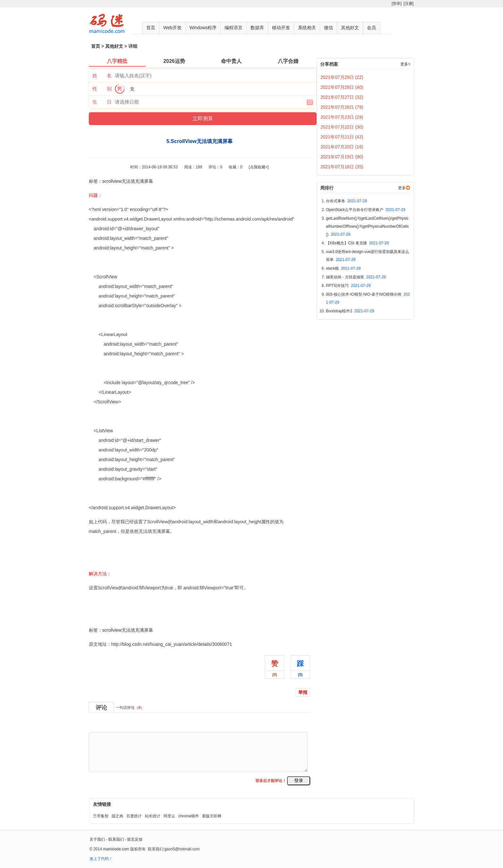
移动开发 (281, 28)
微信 (328, 28)
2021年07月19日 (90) (342, 157)
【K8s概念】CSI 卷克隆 (357, 243)
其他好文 (350, 28)
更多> (405, 64)
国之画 (117, 816)
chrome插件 (189, 816)
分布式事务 (346, 201)
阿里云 (169, 816)
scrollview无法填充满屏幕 (128, 181)
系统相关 (307, 28)
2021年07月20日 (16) (342, 147)
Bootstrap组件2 (350, 311)
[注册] (409, 4)
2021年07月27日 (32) (342, 97)
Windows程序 (203, 28)
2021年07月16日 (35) (342, 167)
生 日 (102, 102)
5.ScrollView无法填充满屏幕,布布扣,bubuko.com (137, 602)
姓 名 (102, 76)
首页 (151, 28)
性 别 (102, 89)
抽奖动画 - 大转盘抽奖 (356, 277)
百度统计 (134, 816)
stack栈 (343, 268)
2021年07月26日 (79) (342, 107)
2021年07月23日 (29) (342, 117)
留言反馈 (135, 839)
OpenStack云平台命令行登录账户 (366, 210)
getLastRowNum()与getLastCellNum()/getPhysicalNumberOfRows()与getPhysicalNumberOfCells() (367, 226)
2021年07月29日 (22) (342, 77)
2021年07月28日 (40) (342, 87)
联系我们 (116, 839)
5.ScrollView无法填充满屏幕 (117, 616)
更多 (402, 188)
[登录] (397, 4)
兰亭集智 (101, 816)
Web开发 (172, 28)
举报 (303, 692)
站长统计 (153, 816)
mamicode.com (116, 849)
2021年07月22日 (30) (342, 127)
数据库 (257, 28)
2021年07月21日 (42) (342, 137)
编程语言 (234, 28)
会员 (371, 28)
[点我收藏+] (259, 167)
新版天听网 (212, 816)
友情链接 (102, 804)
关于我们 (97, 839)
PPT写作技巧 (348, 286)
